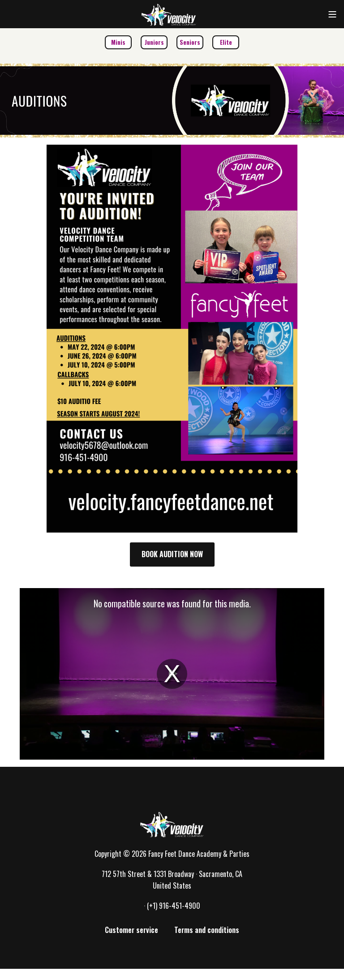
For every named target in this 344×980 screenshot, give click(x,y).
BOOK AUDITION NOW (172, 554)
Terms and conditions (207, 930)
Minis (118, 42)
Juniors (154, 42)
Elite (226, 42)
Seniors (190, 42)
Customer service (131, 930)
